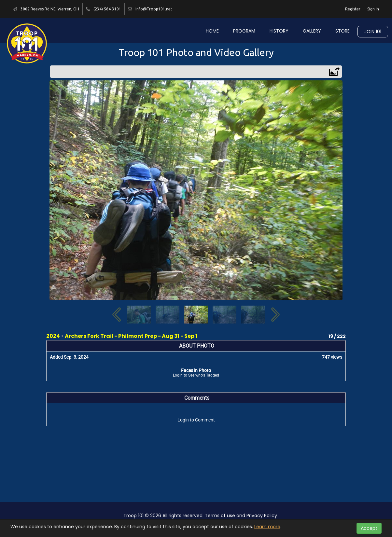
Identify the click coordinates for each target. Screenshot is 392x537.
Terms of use (220, 516)
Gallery (312, 31)
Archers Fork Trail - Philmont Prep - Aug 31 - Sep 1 (131, 336)
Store (343, 31)
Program (244, 31)
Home (212, 31)
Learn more (267, 527)
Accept (369, 528)
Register (353, 9)
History (279, 31)
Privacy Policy (262, 516)
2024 (53, 336)
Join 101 (373, 32)
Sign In (373, 9)
